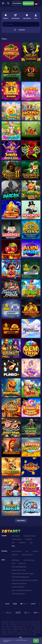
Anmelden (17, 3)
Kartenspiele (16, 539)
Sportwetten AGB (19, 570)
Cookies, (13, 640)
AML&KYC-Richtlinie (19, 584)
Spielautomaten (30, 536)
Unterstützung (29, 560)
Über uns (22, 563)
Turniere (35, 551)
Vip (27, 551)
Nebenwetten (27, 555)
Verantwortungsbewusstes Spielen (25, 580)
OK (36, 641)
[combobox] (37, 3)
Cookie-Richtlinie (18, 587)
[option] (6, 16)
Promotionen (17, 551)
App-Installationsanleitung (22, 590)
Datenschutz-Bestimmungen (23, 573)
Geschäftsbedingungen (20, 577)
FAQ (13, 563)
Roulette (29, 539)
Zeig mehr (21, 520)
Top (31, 543)
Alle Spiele (16, 536)
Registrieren (28, 3)
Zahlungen (16, 560)
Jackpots (22, 543)
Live (13, 543)
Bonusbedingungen (19, 567)
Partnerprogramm (18, 594)
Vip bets (15, 555)
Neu (13, 546)
